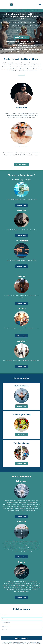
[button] (40, 4)
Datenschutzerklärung (9, 643)
